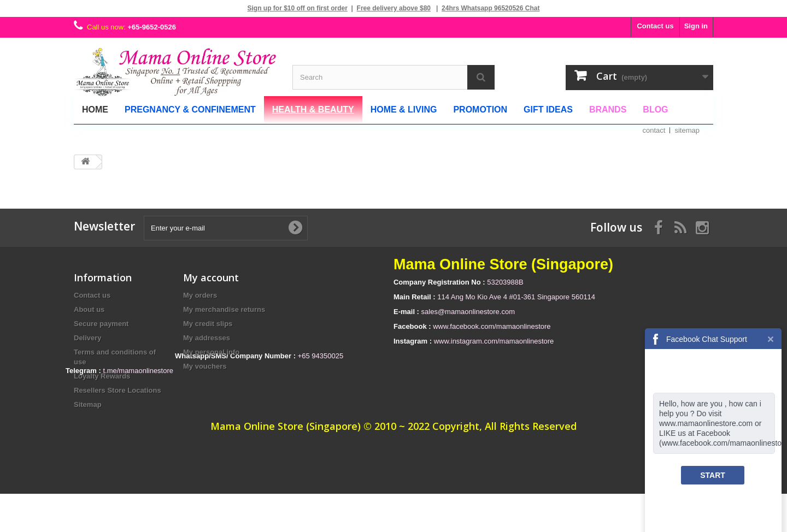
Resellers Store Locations (118, 390)
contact (654, 130)
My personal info (211, 352)
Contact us (655, 26)
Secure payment (101, 324)
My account (211, 277)
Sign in (696, 26)
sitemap (687, 130)
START (713, 475)
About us (89, 309)
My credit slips (208, 324)
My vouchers (205, 366)
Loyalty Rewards (102, 376)
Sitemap (88, 404)
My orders (200, 295)
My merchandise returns (224, 309)
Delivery (88, 338)
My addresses (207, 338)
